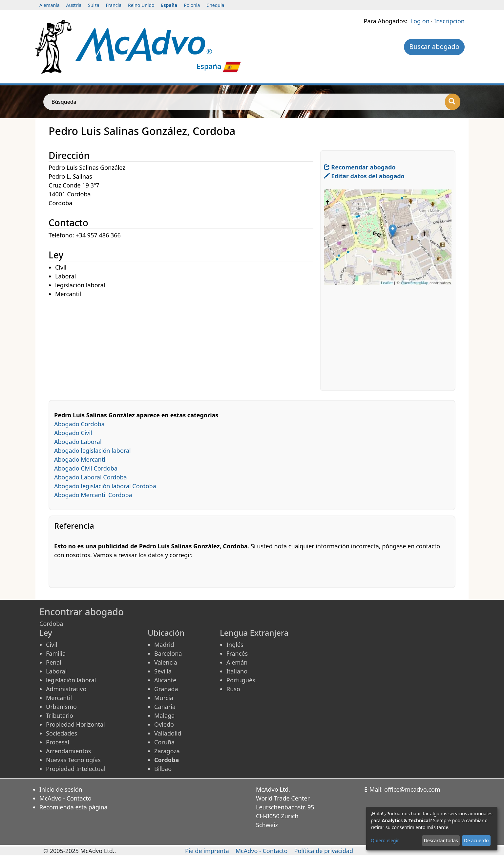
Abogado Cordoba (79, 424)
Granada (166, 689)
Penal (54, 662)
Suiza (94, 5)
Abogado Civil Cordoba (86, 468)
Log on (420, 21)
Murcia (164, 698)
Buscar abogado (434, 46)
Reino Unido (141, 5)
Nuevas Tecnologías (73, 760)
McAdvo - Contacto (65, 798)
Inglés (235, 645)
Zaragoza (167, 751)
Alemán (237, 662)
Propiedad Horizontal (75, 724)
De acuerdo (476, 840)
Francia (114, 5)
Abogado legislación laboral (93, 450)
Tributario (60, 715)
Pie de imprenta (207, 851)
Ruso (233, 689)
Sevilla (163, 671)
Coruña (164, 742)
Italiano (237, 671)
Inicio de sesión (61, 789)
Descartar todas (441, 840)
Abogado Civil (73, 433)
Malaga (164, 715)
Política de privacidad (324, 851)
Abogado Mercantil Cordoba (93, 495)
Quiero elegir (385, 840)
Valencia (166, 662)
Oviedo (164, 724)
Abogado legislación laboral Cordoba (105, 486)
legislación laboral (71, 680)
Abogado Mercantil (80, 459)
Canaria (165, 707)
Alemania (50, 5)
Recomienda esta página (73, 807)
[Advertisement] (184, 345)
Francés (237, 653)
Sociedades (62, 733)
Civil (52, 645)
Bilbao (163, 769)
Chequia (215, 5)
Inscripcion (449, 21)
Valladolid (168, 733)
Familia (56, 653)
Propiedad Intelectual (76, 769)
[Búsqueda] (453, 102)
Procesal (58, 742)
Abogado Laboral (78, 442)
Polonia (192, 5)
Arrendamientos (68, 751)
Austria (74, 5)
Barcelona (168, 653)
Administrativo (66, 689)
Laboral (56, 671)
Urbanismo (61, 707)
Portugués (241, 680)
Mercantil (59, 698)
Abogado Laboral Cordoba (91, 477)
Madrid (164, 645)
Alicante (165, 680)
